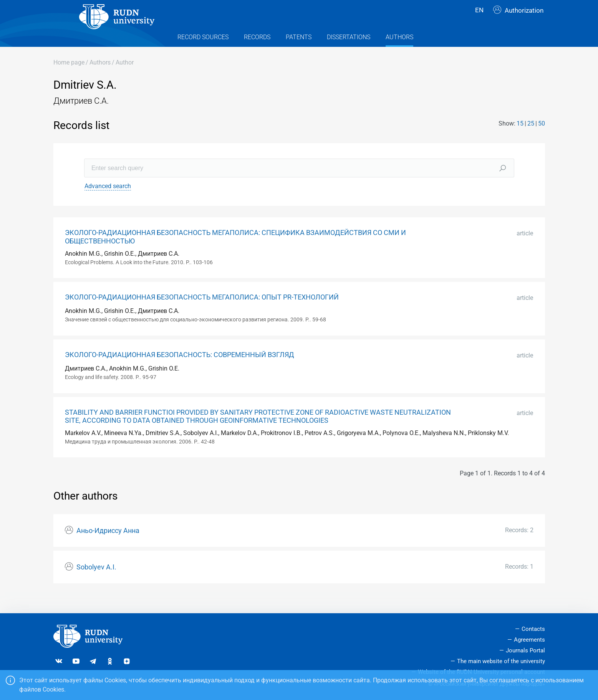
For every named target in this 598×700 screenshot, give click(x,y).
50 (542, 138)
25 (531, 138)
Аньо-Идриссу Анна (108, 545)
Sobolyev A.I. (96, 582)
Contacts (533, 629)
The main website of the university (501, 661)
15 (520, 138)
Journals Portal (525, 650)
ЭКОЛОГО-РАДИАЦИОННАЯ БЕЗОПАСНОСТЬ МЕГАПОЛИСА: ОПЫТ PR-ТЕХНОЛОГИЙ (202, 312)
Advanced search (108, 201)
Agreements (529, 640)
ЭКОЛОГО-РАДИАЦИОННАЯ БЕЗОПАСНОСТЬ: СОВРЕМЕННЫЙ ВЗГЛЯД (180, 369)
